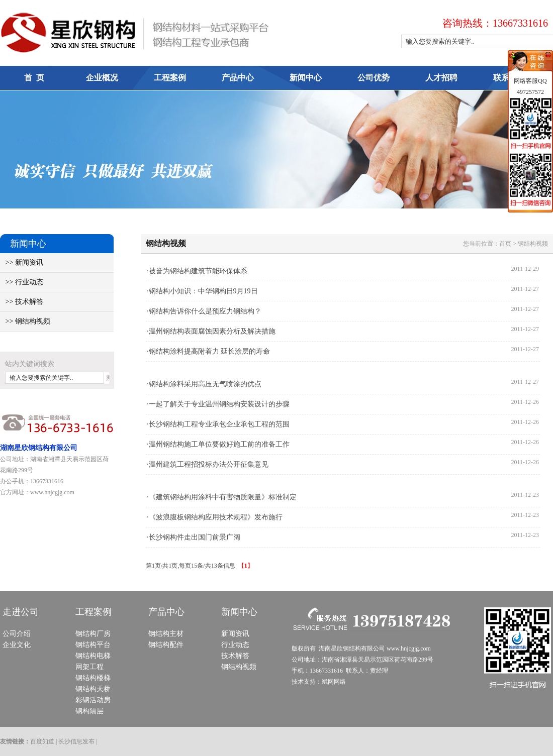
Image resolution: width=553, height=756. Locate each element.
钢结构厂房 (93, 634)
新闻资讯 (235, 634)
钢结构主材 (166, 634)
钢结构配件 (166, 645)
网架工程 (89, 667)
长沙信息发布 (76, 741)
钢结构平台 (93, 645)
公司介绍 (17, 634)
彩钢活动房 (93, 700)
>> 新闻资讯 (22, 262)
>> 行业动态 (22, 282)
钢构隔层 (89, 711)
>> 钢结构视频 (25, 321)
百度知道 (42, 741)
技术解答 (235, 656)
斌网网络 (334, 682)
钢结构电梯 (93, 656)
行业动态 (235, 645)
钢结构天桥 (93, 689)
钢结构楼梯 (93, 678)
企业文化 (17, 645)
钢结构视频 (239, 667)
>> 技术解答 (22, 302)
